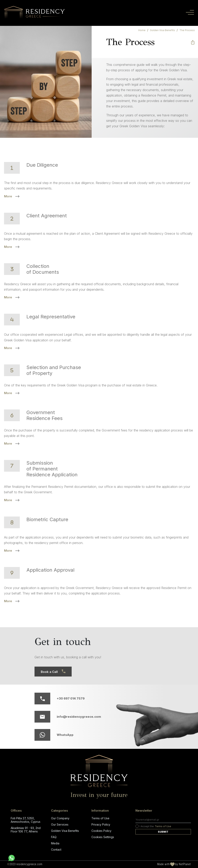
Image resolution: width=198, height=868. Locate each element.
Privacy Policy (101, 824)
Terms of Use (100, 818)
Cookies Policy (101, 831)
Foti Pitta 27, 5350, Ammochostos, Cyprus (26, 820)
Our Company (60, 818)
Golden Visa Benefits (65, 831)
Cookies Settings (103, 837)
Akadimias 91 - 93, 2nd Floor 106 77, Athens (26, 830)
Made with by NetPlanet (174, 864)
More (12, 196)
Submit (163, 832)
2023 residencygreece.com (25, 864)
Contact (56, 850)
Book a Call (53, 672)
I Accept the (153, 826)
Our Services (60, 824)
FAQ (54, 837)
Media (55, 843)
